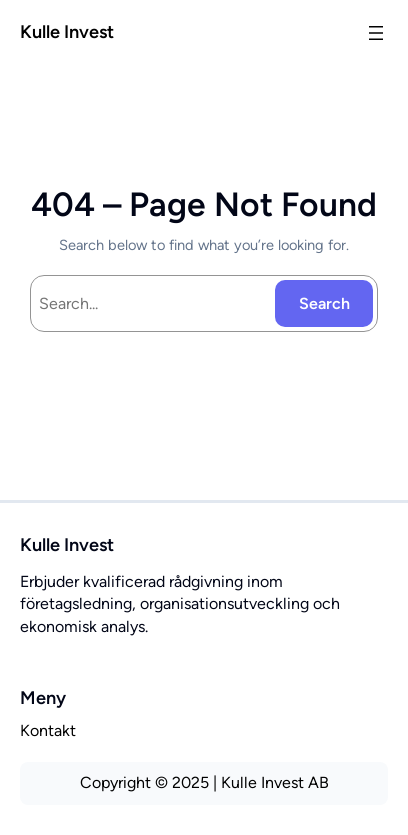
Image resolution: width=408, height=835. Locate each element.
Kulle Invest (67, 32)
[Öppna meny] (376, 33)
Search (324, 303)
